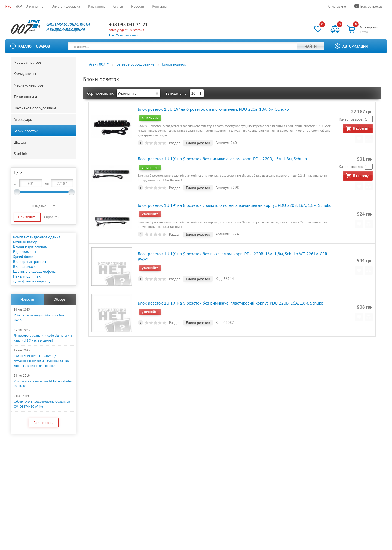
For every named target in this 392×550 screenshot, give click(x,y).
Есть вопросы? (371, 6)
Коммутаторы (25, 74)
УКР (18, 6)
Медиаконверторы (29, 85)
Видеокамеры (24, 252)
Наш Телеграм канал (124, 35)
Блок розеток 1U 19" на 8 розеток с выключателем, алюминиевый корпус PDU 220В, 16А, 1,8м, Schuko (235, 205)
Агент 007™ (99, 64)
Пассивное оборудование (35, 108)
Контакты (159, 6)
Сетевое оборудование (135, 64)
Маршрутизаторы (28, 62)
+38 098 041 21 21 (128, 24)
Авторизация (355, 46)
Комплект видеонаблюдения (37, 237)
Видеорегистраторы (30, 262)
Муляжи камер (25, 242)
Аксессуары (23, 119)
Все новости (44, 423)
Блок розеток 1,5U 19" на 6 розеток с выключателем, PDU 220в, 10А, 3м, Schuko (213, 109)
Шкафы (20, 142)
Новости (138, 6)
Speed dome (23, 257)
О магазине (34, 6)
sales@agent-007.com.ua (127, 30)
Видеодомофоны (27, 266)
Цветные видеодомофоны (35, 271)
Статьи (118, 6)
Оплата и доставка (66, 6)
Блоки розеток (26, 131)
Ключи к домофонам (30, 247)
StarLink (20, 154)
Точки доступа (25, 97)
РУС (8, 6)
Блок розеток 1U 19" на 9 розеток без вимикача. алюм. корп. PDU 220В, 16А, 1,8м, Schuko (222, 159)
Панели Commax (27, 276)
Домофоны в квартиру (32, 281)
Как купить (97, 6)
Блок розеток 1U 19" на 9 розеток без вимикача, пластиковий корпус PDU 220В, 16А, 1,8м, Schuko (231, 303)
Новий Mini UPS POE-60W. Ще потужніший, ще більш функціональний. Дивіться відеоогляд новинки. (42, 361)
